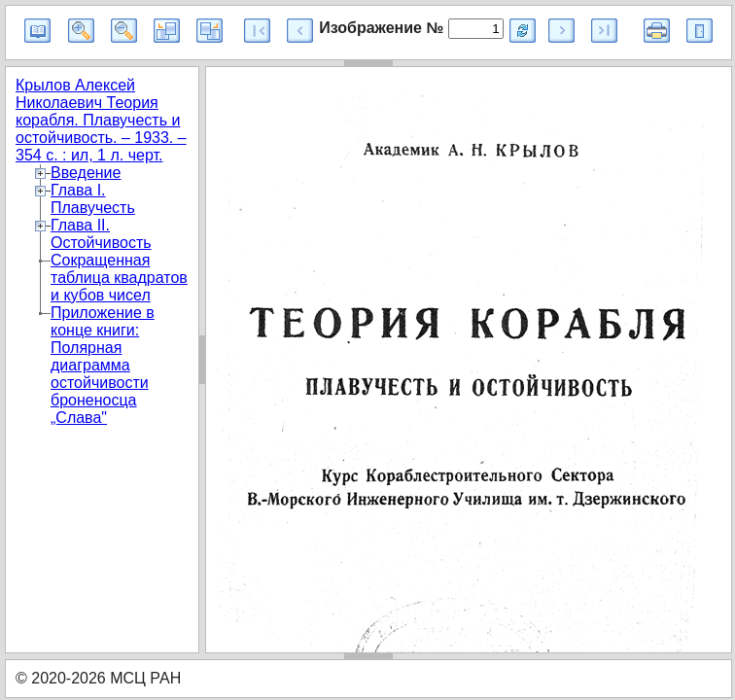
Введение (86, 173)
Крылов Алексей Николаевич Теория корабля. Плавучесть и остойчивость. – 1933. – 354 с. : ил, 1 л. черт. (101, 120)
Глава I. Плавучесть (93, 199)
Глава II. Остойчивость (101, 234)
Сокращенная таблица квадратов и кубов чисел (119, 278)
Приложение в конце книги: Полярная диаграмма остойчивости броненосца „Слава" (103, 365)
